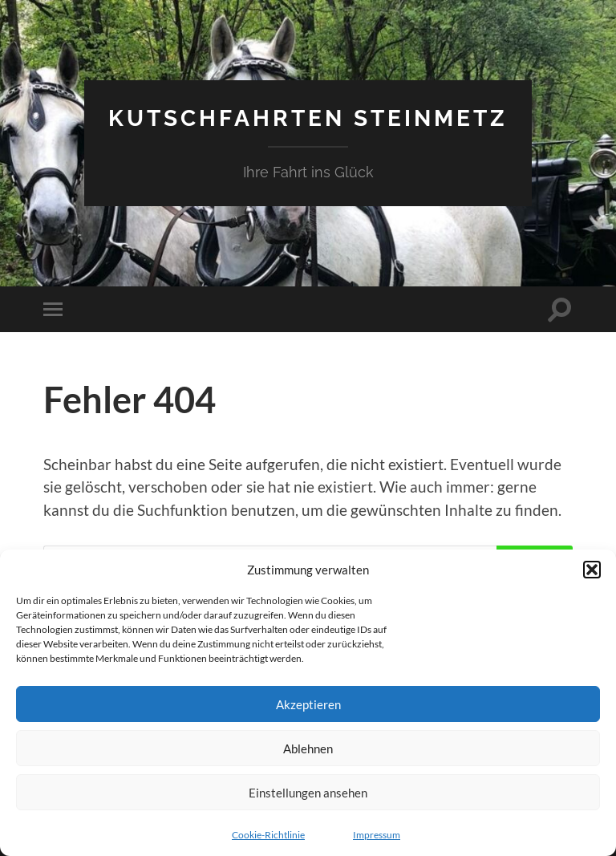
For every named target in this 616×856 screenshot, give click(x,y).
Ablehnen (308, 748)
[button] (592, 570)
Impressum (377, 835)
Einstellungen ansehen (308, 793)
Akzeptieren (308, 704)
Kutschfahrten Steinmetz (308, 117)
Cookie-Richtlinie (268, 835)
